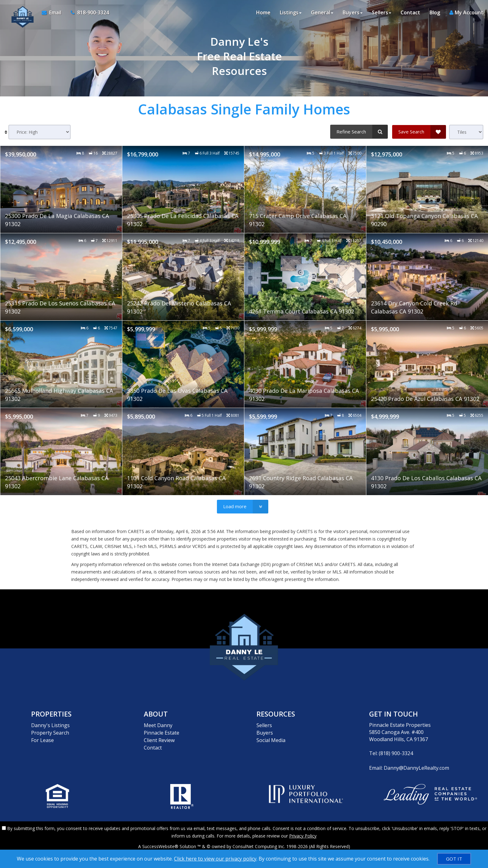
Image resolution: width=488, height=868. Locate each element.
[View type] (466, 132)
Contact (410, 12)
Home (263, 12)
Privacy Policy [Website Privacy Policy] (303, 836)
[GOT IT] (454, 859)
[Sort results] (40, 132)
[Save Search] (419, 132)
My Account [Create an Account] (466, 12)
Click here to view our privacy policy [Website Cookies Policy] (215, 859)
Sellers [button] (382, 12)
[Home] (21, 12)
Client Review (159, 739)
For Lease (42, 739)
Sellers (264, 725)
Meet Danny (158, 725)
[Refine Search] (359, 132)
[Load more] (243, 507)
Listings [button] (291, 12)
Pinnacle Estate (162, 732)
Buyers (265, 732)
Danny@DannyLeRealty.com (416, 768)
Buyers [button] (353, 12)
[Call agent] (87, 12)
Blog (435, 12)
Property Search (50, 732)
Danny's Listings (50, 725)
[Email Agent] (54, 12)
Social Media (271, 739)
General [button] (322, 12)
